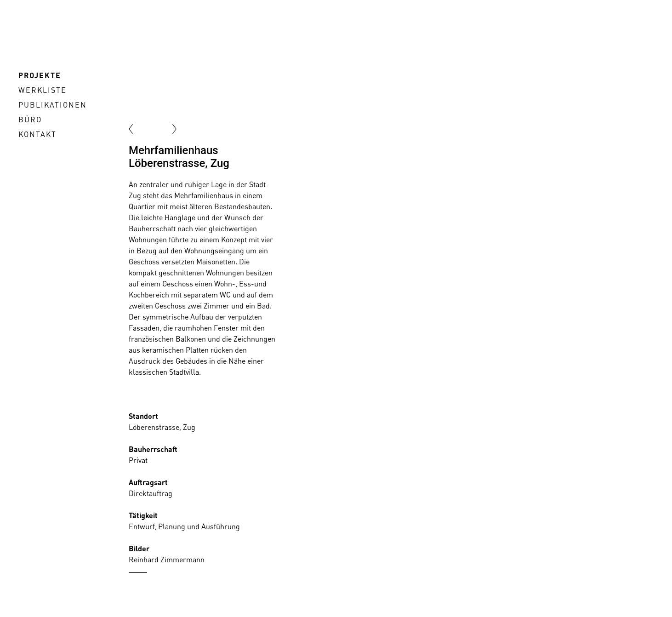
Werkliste (43, 90)
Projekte (40, 75)
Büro (30, 120)
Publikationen (53, 105)
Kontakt (37, 134)
